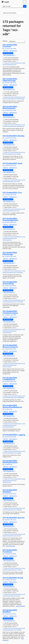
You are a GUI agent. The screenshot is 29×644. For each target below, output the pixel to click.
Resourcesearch (7, 367)
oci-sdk (23, 63)
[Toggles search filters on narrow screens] (25, 13)
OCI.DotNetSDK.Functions (10, 551)
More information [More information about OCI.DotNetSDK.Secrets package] (11, 546)
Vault (18, 182)
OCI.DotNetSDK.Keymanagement (10, 219)
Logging (19, 453)
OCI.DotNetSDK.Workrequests (10, 107)
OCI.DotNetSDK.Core (12, 193)
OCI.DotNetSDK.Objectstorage (10, 80)
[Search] (25, 6)
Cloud (12, 63)
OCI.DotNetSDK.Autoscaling (10, 283)
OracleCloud (17, 63)
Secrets (19, 536)
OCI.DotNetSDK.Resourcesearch (10, 346)
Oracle (14, 49)
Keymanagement (7, 240)
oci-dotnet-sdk (9, 49)
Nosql (18, 596)
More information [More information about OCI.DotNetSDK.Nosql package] (21, 606)
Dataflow (19, 630)
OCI (9, 63)
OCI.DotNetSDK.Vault (12, 163)
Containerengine (7, 333)
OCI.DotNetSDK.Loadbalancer (10, 379)
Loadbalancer (20, 398)
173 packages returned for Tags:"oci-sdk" (13, 28)
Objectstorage (21, 99)
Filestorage (20, 272)
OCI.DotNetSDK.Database (10, 491)
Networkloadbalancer (8, 427)
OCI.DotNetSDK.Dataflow (10, 611)
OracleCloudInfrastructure (10, 65)
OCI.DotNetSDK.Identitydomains (10, 462)
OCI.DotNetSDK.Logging (14, 435)
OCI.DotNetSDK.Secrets (14, 518)
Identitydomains (7, 482)
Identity (19, 154)
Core (18, 211)
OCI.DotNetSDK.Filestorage (10, 254)
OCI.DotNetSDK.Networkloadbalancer (12, 406)
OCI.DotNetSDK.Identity (14, 136)
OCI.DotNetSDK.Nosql (13, 578)
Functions (19, 570)
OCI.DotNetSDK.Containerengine (10, 312)
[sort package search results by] (17, 41)
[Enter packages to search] (12, 6)
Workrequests (20, 126)
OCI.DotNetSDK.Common (10, 46)
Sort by (5, 41)
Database (19, 510)
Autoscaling (20, 302)
